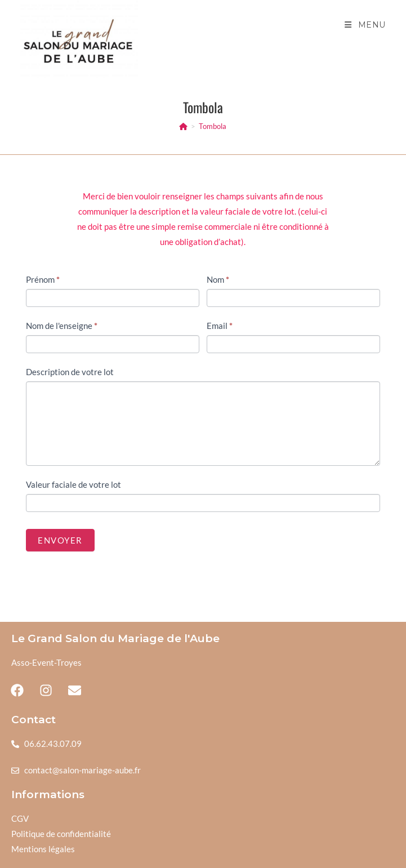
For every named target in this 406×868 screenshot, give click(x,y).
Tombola (213, 126)
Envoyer (60, 540)
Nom (218, 279)
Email (220, 326)
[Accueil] (183, 126)
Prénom (43, 279)
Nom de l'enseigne (62, 326)
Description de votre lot (70, 372)
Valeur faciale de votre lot (73, 484)
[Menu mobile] (365, 25)
